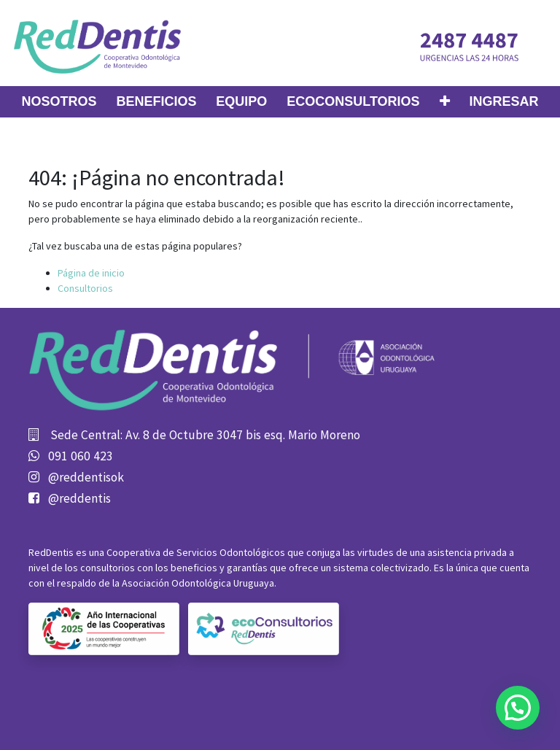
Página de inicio (91, 273)
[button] (445, 102)
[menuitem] (59, 102)
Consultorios (85, 288)
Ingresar (503, 101)
